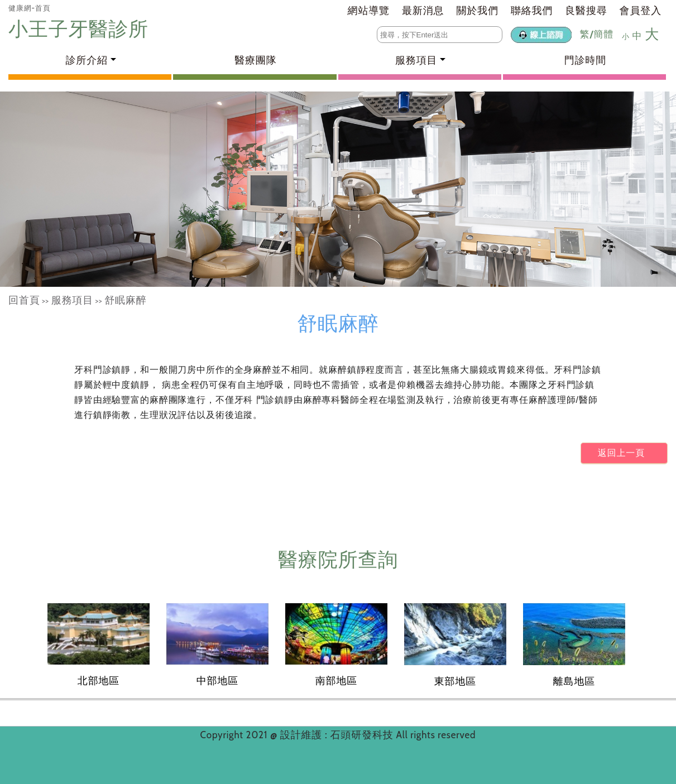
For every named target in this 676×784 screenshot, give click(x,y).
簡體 (603, 34)
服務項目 (72, 300)
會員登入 (641, 11)
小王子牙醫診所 (81, 29)
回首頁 (24, 300)
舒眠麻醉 (125, 300)
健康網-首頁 (30, 8)
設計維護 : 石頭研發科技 (338, 735)
